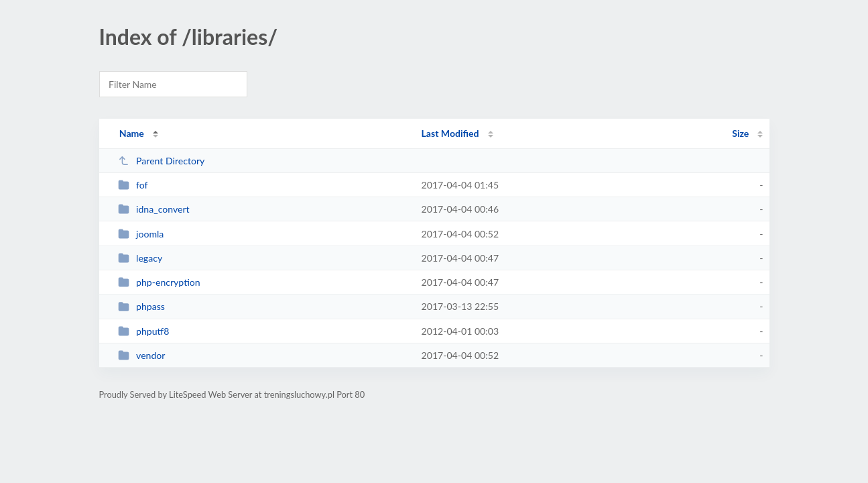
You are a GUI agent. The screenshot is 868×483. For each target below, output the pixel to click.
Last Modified (450, 133)
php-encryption (159, 282)
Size (740, 133)
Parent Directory (162, 161)
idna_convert (154, 209)
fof (133, 185)
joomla (141, 234)
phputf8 (144, 331)
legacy (140, 258)
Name (132, 133)
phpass (141, 306)
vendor (142, 355)
